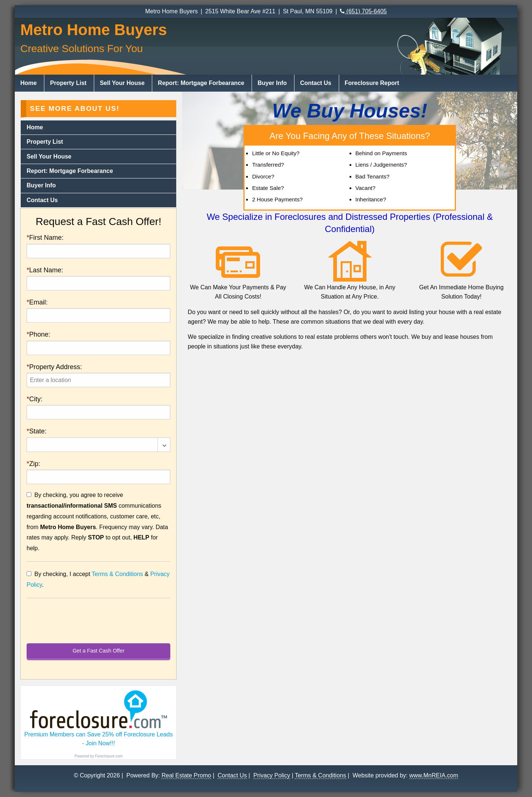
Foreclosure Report (372, 83)
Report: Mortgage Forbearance (201, 83)
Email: (37, 302)
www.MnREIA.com (434, 775)
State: (37, 431)
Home (28, 83)
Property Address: (54, 367)
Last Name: (45, 270)
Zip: (33, 464)
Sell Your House (122, 83)
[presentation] (98, 380)
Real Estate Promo (186, 775)
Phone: (38, 334)
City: (35, 399)
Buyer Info (272, 83)
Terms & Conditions (117, 574)
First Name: (45, 238)
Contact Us (316, 83)
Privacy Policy (272, 775)
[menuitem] (30, 83)
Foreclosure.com (109, 756)
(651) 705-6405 (363, 11)
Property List (68, 83)
